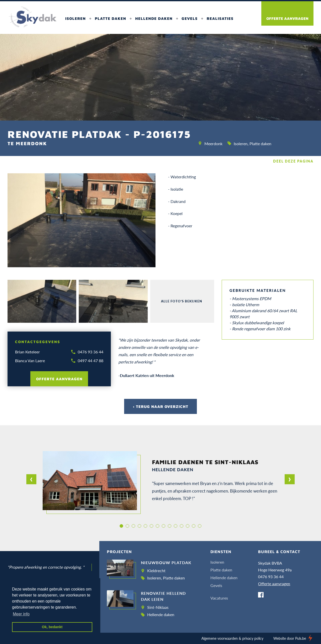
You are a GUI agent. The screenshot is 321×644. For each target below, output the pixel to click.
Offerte (287, 18)
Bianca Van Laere (30, 361)
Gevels (190, 18)
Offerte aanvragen (274, 584)
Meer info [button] (21, 614)
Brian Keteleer (27, 352)
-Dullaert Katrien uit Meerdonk (146, 375)
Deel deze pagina (293, 161)
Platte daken (110, 18)
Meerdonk (213, 144)
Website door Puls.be (290, 638)
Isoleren (75, 18)
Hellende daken (154, 18)
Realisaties (220, 18)
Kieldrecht (156, 571)
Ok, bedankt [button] (52, 627)
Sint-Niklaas (158, 607)
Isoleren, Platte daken (253, 144)
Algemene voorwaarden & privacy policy (232, 638)
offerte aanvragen (59, 379)
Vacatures (219, 598)
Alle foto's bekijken (182, 301)
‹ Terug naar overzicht (161, 406)
